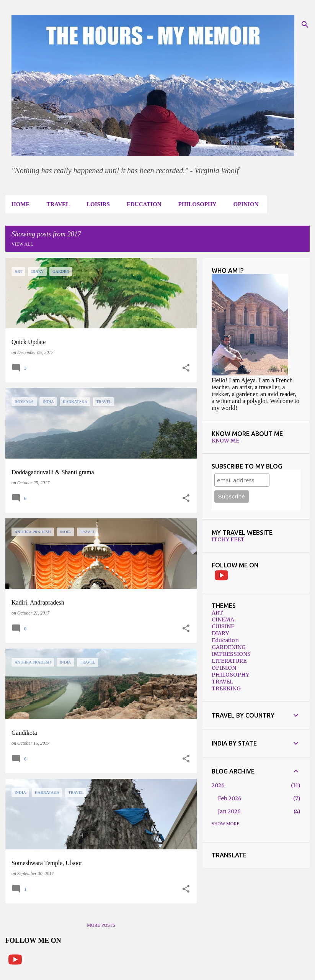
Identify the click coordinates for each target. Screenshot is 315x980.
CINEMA (223, 619)
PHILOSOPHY (197, 204)
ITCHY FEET (228, 539)
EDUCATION (144, 204)
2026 (218, 785)
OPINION (246, 204)
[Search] (305, 25)
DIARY (220, 633)
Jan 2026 (229, 811)
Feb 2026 (230, 798)
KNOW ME (225, 441)
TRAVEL (58, 204)
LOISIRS (98, 204)
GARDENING (229, 647)
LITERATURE (229, 661)
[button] (186, 368)
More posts (101, 925)
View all (22, 244)
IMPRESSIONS (231, 654)
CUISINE (223, 626)
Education (225, 640)
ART (217, 613)
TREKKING (226, 688)
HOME (21, 204)
